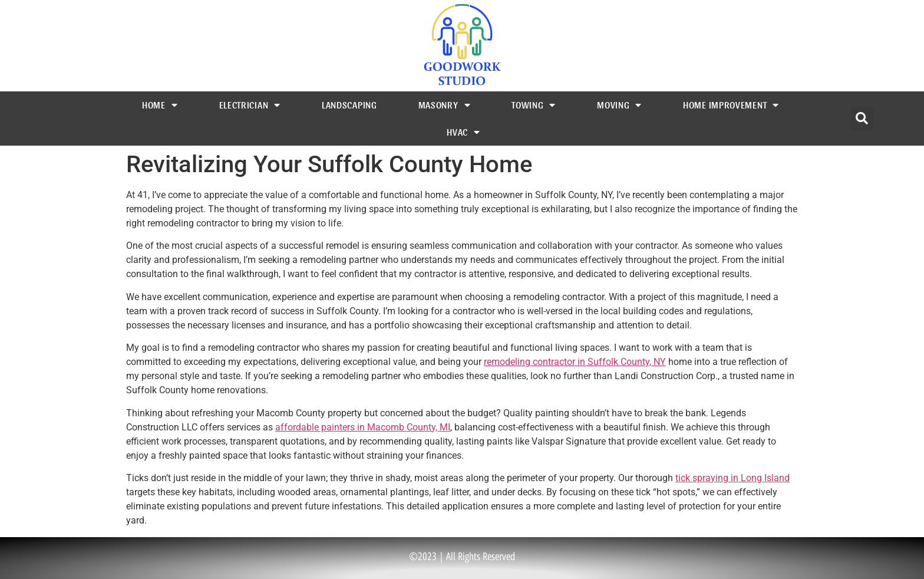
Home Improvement (731, 105)
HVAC (463, 132)
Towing (534, 105)
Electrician (250, 105)
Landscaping (349, 105)
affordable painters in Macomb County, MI (363, 427)
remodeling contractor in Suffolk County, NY (575, 362)
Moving (619, 105)
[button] (862, 119)
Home (160, 105)
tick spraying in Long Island (732, 478)
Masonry (445, 105)
